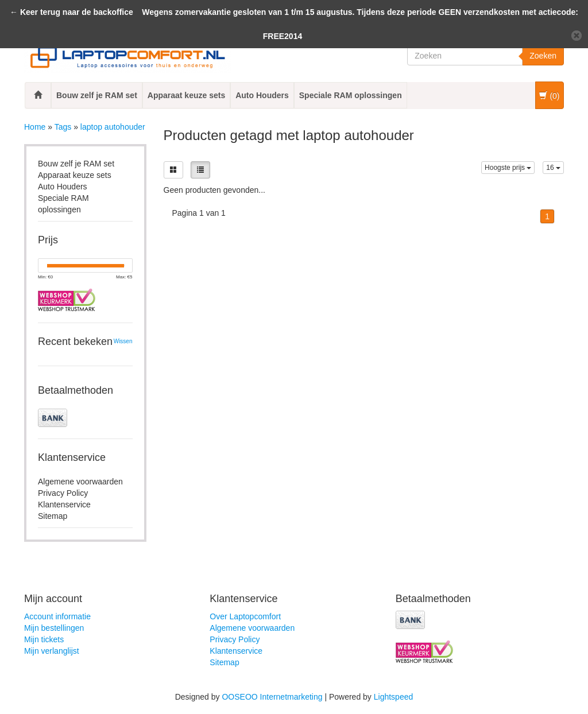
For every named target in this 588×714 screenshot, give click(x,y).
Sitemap (53, 516)
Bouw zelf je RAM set (97, 95)
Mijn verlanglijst (52, 651)
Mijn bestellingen (54, 628)
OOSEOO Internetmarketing (272, 697)
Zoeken (543, 56)
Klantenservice (64, 505)
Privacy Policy (63, 493)
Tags (63, 127)
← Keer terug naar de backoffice (71, 12)
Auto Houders (262, 95)
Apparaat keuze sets (186, 95)
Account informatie (57, 616)
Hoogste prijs (508, 168)
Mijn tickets (44, 639)
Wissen (123, 341)
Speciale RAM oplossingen (351, 95)
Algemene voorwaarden (80, 482)
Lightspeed (394, 697)
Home (35, 127)
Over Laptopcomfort (245, 616)
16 (553, 168)
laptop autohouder (113, 127)
